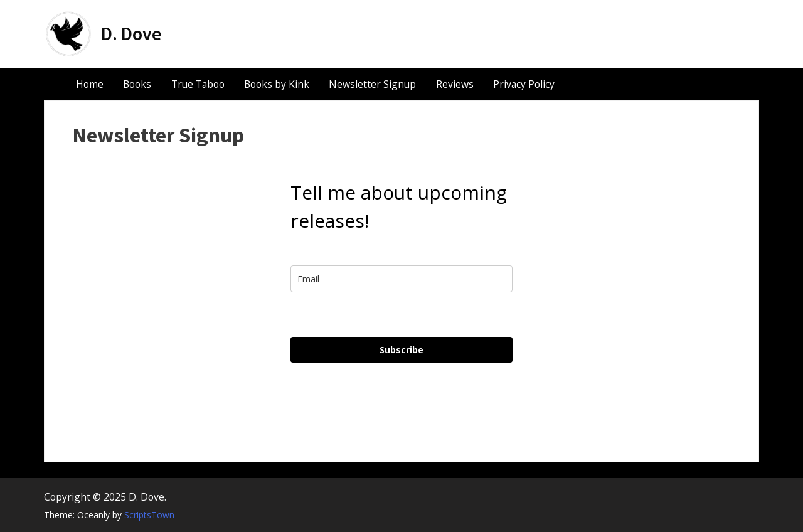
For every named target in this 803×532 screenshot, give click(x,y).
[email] (401, 279)
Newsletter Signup (372, 84)
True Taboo (198, 84)
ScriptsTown (149, 515)
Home (90, 84)
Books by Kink (277, 84)
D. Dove (131, 34)
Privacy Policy (524, 84)
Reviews (455, 84)
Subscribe (401, 350)
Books (137, 84)
